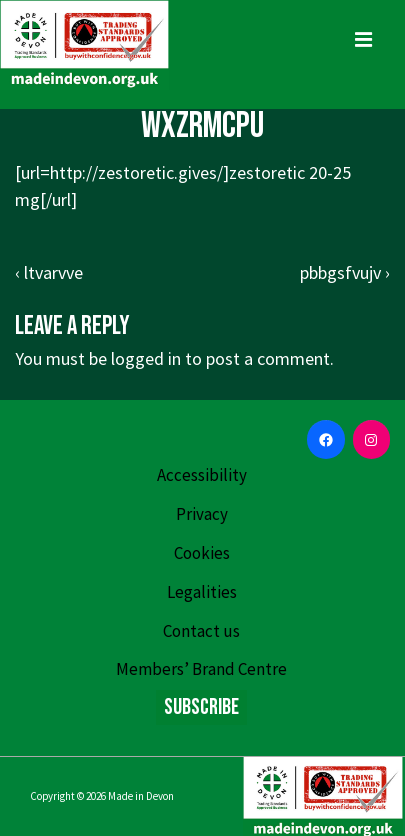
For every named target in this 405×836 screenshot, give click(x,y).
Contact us (201, 631)
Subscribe (201, 707)
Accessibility (202, 475)
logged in (146, 358)
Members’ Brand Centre (201, 669)
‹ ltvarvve (49, 272)
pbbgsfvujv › (345, 272)
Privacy (202, 514)
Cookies (202, 553)
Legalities (202, 592)
